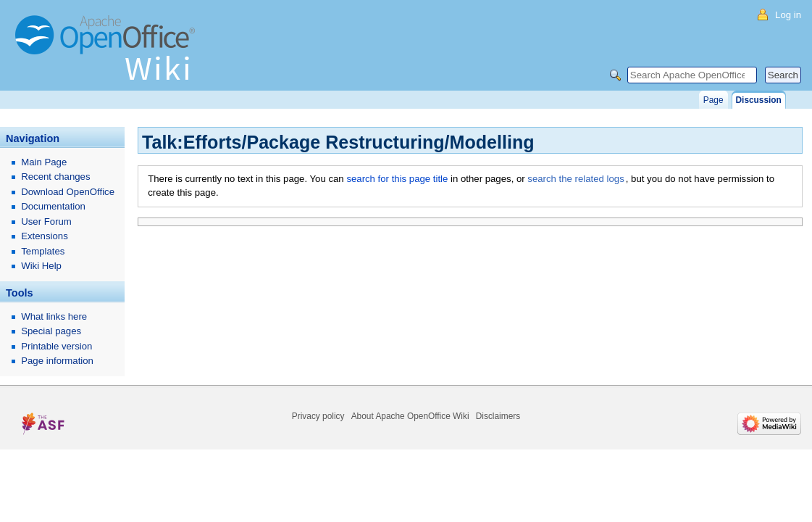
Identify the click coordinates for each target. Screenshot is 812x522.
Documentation (53, 206)
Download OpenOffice (68, 192)
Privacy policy (318, 416)
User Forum (46, 221)
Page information (57, 361)
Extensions (45, 236)
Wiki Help (41, 266)
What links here (54, 316)
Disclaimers (498, 416)
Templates (43, 251)
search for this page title (397, 179)
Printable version (56, 346)
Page (713, 100)
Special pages (51, 331)
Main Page (44, 162)
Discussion (759, 100)
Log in (788, 15)
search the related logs (575, 179)
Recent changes (55, 177)
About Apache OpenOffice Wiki (410, 416)
